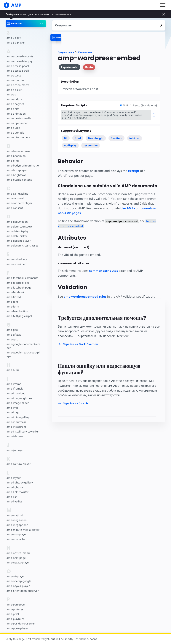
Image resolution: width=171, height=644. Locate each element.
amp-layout (14, 478)
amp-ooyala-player (18, 586)
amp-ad (11, 94)
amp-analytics (15, 104)
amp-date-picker (17, 236)
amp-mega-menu (17, 520)
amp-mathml (15, 515)
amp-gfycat (14, 335)
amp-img (12, 408)
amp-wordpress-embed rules (85, 297)
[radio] (121, 105)
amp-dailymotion (17, 222)
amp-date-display (17, 231)
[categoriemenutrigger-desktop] (70, 37)
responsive (91, 145)
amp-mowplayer (17, 534)
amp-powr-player (17, 628)
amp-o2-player (16, 576)
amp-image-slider (18, 403)
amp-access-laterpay (19, 61)
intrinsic (135, 138)
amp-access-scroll (18, 71)
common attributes (104, 271)
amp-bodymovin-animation (23, 165)
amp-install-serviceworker (23, 431)
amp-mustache (16, 539)
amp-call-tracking (17, 194)
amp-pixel (13, 614)
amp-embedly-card (18, 259)
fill (66, 138)
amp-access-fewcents (20, 56)
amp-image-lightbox (19, 398)
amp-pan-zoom (16, 604)
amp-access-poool (18, 66)
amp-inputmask (16, 422)
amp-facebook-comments (22, 278)
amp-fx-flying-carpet (19, 316)
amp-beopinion (16, 156)
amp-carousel (15, 198)
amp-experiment (17, 264)
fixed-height (96, 138)
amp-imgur (14, 412)
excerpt (134, 171)
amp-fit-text (14, 297)
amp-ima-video (16, 393)
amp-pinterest (15, 609)
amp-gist (12, 339)
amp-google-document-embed (23, 346)
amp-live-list (14, 501)
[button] (163, 5)
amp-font (12, 302)
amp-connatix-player (19, 203)
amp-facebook (15, 292)
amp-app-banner (17, 123)
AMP (124, 105)
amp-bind (13, 161)
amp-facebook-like (18, 283)
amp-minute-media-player (23, 530)
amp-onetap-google (19, 581)
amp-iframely (15, 389)
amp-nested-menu (18, 553)
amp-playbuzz (15, 619)
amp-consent (15, 208)
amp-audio (13, 128)
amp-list (12, 497)
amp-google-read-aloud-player (23, 354)
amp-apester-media (19, 118)
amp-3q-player (16, 43)
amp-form (13, 306)
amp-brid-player (17, 170)
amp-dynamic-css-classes (22, 245)
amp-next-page (16, 558)
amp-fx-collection (17, 311)
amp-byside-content (19, 180)
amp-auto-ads (15, 133)
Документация (66, 52)
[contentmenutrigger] (109, 25)
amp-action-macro (18, 85)
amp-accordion (16, 80)
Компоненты (85, 52)
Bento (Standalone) (143, 105)
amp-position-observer (21, 623)
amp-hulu (13, 370)
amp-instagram (16, 427)
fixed (78, 138)
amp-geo (12, 330)
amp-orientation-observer (23, 591)
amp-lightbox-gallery (20, 482)
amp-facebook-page (19, 287)
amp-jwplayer (15, 450)
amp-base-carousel (19, 151)
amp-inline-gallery (18, 417)
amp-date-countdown (20, 226)
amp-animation (16, 114)
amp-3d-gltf (14, 38)
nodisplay (70, 145)
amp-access (14, 75)
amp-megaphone (17, 525)
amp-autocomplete (18, 137)
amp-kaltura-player (19, 464)
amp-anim (13, 109)
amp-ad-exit (14, 90)
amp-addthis (15, 99)
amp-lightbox (15, 487)
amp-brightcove (16, 175)
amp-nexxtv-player (18, 562)
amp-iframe (14, 384)
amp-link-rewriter (17, 492)
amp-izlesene (15, 436)
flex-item (116, 138)
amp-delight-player (19, 241)
